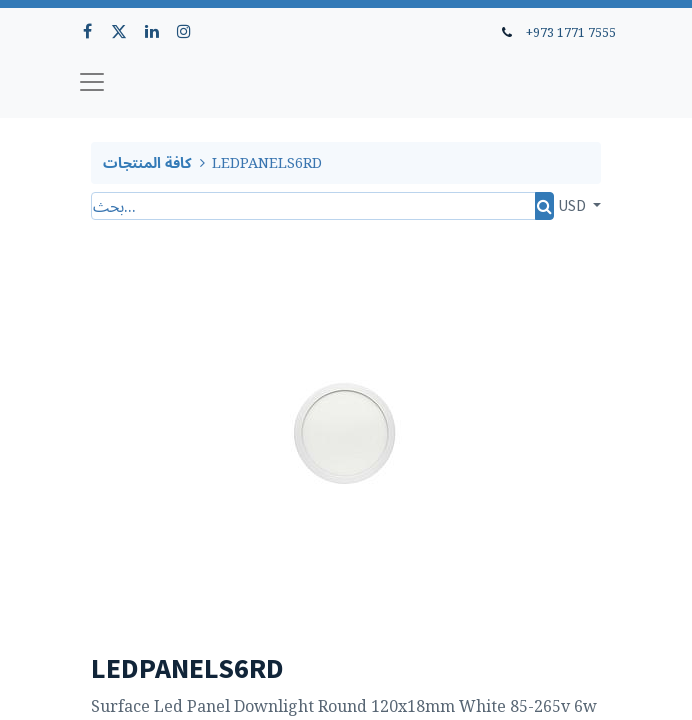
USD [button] (573, 205)
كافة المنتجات (147, 162)
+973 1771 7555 (571, 32)
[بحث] (544, 206)
